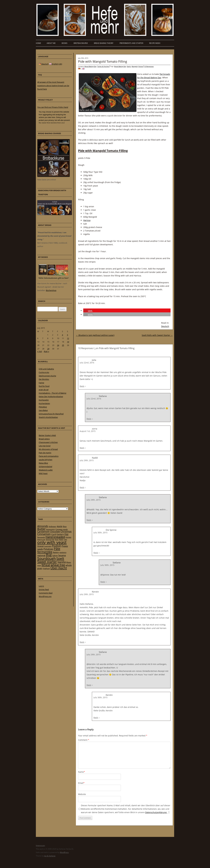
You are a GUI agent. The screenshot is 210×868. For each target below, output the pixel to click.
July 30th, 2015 (100, 533)
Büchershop (51, 290)
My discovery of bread (48, 449)
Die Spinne (111, 530)
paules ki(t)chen (46, 460)
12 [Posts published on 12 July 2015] (68, 338)
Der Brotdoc (44, 379)
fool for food (44, 386)
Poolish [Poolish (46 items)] (57, 546)
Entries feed (44, 589)
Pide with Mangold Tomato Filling (103, 61)
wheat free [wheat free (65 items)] (58, 565)
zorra (94, 429)
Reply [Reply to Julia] (82, 386)
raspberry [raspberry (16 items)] (63, 552)
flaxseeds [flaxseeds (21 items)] (41, 537)
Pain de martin (45, 453)
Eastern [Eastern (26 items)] (60, 534)
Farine (41, 383)
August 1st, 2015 (88, 431)
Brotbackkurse (81, 43)
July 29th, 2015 (87, 460)
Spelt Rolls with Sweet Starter (157, 335)
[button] (88, 311)
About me (51, 43)
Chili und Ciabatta (46, 369)
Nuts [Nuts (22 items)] (61, 539)
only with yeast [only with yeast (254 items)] (52, 542)
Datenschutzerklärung (156, 812)
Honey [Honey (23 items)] (68, 537)
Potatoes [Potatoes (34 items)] (48, 549)
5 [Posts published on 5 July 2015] (67, 335)
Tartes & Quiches (103, 66)
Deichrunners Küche (47, 376)
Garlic (129, 66)
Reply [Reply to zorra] (82, 448)
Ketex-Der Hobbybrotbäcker (51, 396)
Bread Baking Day (91, 66)
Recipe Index (155, 43)
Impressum (40, 845)
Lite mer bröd (45, 446)
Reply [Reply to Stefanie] (89, 419)
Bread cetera (44, 439)
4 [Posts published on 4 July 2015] (62, 335)
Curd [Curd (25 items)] (54, 534)
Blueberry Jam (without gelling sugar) (95, 335)
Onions (141, 66)
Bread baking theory (104, 43)
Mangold (135, 66)
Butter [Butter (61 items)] (41, 529)
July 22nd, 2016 (87, 363)
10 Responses (149, 66)
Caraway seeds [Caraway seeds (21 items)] (62, 529)
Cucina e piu (44, 372)
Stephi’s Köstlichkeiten (48, 417)
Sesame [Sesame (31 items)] (62, 555)
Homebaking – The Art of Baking (53, 393)
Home (38, 43)
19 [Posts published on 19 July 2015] (68, 342)
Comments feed (46, 593)
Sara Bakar (43, 410)
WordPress (64, 852)
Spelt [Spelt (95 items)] (60, 559)
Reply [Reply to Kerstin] (82, 642)
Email (81, 783)
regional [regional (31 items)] (41, 555)
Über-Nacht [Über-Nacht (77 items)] (59, 568)
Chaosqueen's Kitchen (48, 442)
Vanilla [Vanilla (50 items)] (62, 562)
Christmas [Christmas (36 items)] (66, 531)
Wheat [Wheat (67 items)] (46, 565)
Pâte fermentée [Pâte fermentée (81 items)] (49, 550)
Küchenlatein (44, 403)
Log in (41, 586)
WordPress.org (45, 596)
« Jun (40, 351)
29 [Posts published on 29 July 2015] (48, 349)
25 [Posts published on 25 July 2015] (63, 345)
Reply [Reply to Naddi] (82, 487)
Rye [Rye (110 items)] (49, 555)
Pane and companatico (49, 456)
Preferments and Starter (131, 43)
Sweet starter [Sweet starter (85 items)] (47, 562)
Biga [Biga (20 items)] (65, 526)
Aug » (46, 351)
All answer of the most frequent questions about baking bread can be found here (53, 86)
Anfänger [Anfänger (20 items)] (52, 526)
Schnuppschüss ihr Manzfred (51, 414)
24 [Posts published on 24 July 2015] (58, 345)
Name (82, 772)
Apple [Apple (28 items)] (60, 526)
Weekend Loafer (46, 470)
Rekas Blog (43, 463)
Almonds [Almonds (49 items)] (43, 526)
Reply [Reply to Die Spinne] (96, 553)
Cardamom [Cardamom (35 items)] (43, 531)
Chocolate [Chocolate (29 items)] (55, 531)
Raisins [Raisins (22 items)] (56, 552)
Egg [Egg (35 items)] (66, 534)
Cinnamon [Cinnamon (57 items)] (44, 534)
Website (82, 794)
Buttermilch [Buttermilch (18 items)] (51, 529)
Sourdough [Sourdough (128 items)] (47, 558)
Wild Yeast (43, 473)
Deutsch (165, 326)
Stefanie (103, 396)
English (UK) (56, 64)
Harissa (87, 220)
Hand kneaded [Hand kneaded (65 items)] (55, 537)
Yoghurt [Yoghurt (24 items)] (46, 568)
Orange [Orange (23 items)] (40, 546)
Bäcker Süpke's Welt (47, 435)
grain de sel (44, 390)
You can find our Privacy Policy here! (53, 107)
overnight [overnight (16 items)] (48, 546)
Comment (84, 740)
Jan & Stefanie (50, 856)
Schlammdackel (45, 466)
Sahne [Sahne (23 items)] (55, 555)
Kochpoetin (44, 400)
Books (65, 43)
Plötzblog (43, 407)
